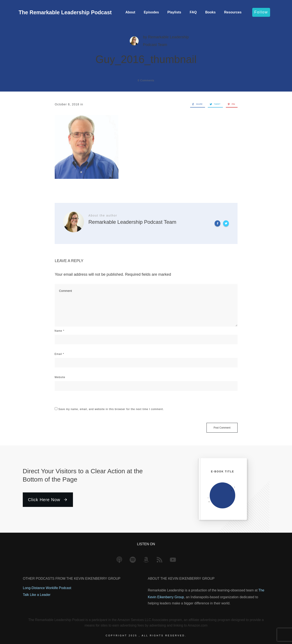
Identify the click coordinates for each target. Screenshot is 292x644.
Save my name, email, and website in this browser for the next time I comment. (111, 409)
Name (60, 331)
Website (60, 377)
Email (59, 354)
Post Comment (222, 428)
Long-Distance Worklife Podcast (47, 588)
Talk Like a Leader (37, 595)
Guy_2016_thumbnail (146, 59)
